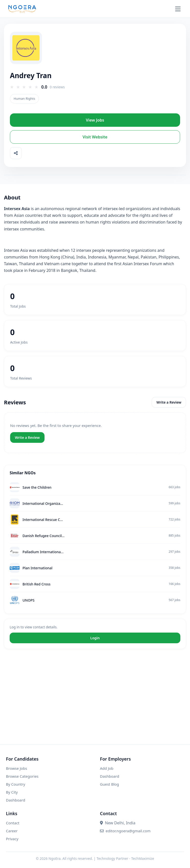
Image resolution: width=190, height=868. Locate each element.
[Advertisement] (95, 702)
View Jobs (95, 120)
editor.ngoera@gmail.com (125, 831)
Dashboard (16, 800)
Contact (13, 823)
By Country (16, 784)
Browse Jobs (16, 768)
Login (95, 638)
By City (12, 792)
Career (12, 831)
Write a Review (169, 402)
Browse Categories (22, 776)
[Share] (16, 153)
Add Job (107, 768)
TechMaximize (143, 858)
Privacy (12, 839)
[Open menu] (181, 9)
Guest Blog (109, 784)
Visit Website (95, 137)
